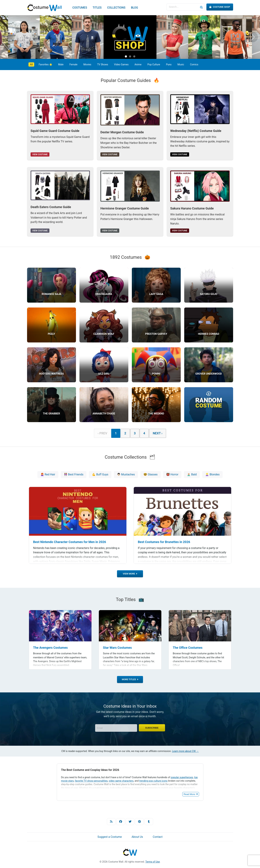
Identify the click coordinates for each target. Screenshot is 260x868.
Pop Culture (154, 64)
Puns (169, 64)
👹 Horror (173, 474)
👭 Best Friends (73, 474)
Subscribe (152, 728)
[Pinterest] (140, 822)
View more (130, 574)
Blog (134, 8)
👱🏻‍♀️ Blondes (213, 474)
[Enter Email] (116, 729)
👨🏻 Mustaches (126, 474)
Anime (138, 64)
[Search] (201, 7)
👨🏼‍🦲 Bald (192, 474)
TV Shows (103, 64)
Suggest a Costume (110, 838)
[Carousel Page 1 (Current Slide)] (126, 56)
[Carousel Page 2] (130, 56)
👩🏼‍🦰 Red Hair (47, 474)
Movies (87, 64)
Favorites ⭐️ (45, 64)
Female (74, 64)
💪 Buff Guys (100, 474)
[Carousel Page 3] (134, 56)
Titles (97, 8)
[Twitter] (130, 822)
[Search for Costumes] (182, 7)
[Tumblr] (149, 822)
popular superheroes (182, 778)
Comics (194, 64)
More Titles (130, 680)
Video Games (121, 64)
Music (181, 64)
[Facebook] (121, 822)
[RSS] (111, 822)
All (31, 64)
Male (61, 64)
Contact (158, 838)
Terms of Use (153, 862)
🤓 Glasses (151, 474)
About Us (137, 838)
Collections (116, 8)
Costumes (80, 8)
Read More (191, 795)
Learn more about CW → (185, 752)
